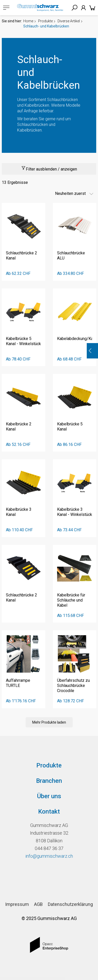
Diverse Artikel (69, 21)
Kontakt (49, 812)
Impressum (17, 904)
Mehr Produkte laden (49, 722)
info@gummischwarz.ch (49, 856)
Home (28, 21)
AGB (38, 904)
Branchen (49, 781)
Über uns (49, 796)
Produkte (45, 21)
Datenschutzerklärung (70, 904)
